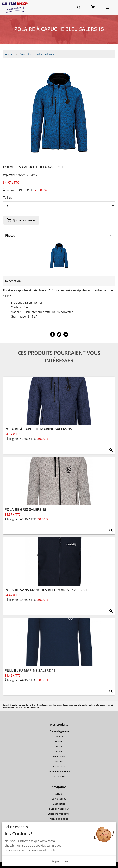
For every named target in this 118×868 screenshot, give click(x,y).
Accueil (10, 54)
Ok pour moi (59, 861)
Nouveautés (59, 777)
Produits (25, 54)
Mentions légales (59, 819)
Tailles (7, 197)
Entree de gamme (59, 731)
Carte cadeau (59, 799)
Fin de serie (59, 767)
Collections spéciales (59, 772)
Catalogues (59, 804)
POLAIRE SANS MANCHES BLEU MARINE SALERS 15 (47, 590)
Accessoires (59, 757)
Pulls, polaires (45, 54)
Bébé (59, 751)
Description (13, 281)
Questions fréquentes (59, 814)
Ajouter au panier (21, 220)
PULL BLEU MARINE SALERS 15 (30, 670)
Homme (59, 736)
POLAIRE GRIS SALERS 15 (25, 509)
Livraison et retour (59, 809)
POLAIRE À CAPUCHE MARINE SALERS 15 (38, 429)
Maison (59, 762)
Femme (59, 741)
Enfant (59, 746)
